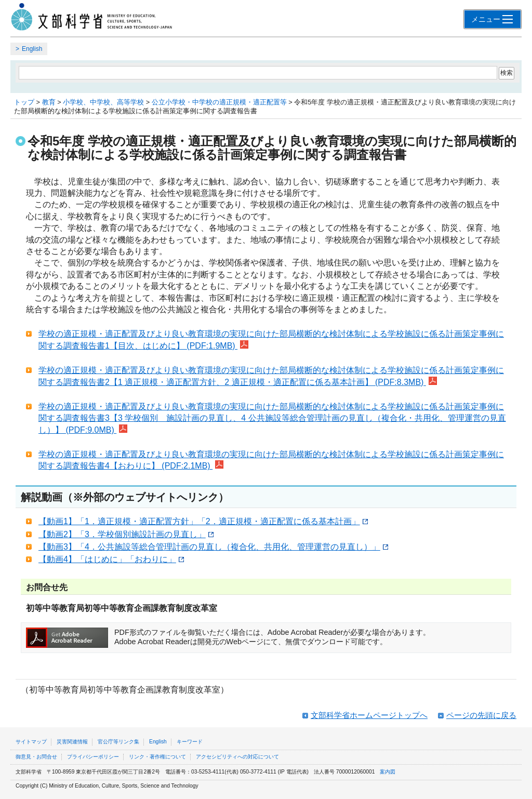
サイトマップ (31, 742)
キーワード (190, 742)
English (32, 49)
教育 (49, 102)
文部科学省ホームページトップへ (369, 715)
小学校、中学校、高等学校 (103, 102)
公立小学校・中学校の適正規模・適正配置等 (219, 102)
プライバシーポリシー (93, 757)
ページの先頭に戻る (481, 715)
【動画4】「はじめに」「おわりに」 (111, 559)
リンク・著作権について (157, 757)
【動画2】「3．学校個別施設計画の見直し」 (126, 534)
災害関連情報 (72, 742)
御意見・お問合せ (36, 757)
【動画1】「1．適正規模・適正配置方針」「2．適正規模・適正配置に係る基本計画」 (203, 521)
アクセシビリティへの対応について (237, 757)
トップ (24, 102)
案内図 (388, 772)
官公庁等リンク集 (118, 742)
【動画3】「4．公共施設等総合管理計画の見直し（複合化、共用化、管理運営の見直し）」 (213, 547)
